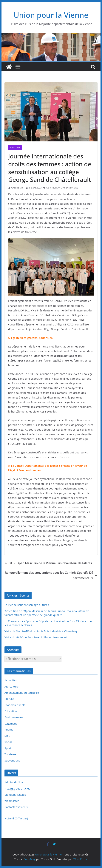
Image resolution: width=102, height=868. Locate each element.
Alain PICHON (53, 188)
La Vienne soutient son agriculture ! (27, 605)
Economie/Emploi (15, 705)
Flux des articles (17, 789)
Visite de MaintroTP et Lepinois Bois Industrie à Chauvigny (41, 631)
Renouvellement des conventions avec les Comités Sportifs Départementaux (51, 575)
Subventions (12, 760)
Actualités (15, 148)
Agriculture (11, 686)
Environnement (14, 717)
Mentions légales (15, 795)
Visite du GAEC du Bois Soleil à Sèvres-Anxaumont (36, 637)
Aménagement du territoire (22, 693)
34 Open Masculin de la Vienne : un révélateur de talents (48, 563)
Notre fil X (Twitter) (16, 818)
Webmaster (12, 801)
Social (8, 742)
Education (11, 711)
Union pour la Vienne (51, 15)
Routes (9, 730)
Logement (11, 723)
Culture (9, 699)
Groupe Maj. (18, 188)
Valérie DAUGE (70, 188)
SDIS (7, 736)
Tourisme (10, 754)
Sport (8, 748)
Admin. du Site (14, 782)
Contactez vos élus (16, 807)
